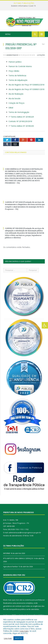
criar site (19, 600)
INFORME (7, 554)
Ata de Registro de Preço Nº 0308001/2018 (26, 90)
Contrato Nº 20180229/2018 (20, 122)
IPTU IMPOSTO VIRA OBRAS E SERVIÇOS (18, 559)
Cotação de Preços (17, 104)
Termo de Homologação (19, 113)
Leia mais (24, 631)
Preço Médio (14, 72)
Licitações (41, 56)
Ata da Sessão (15, 99)
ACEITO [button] (18, 638)
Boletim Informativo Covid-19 (23, 6)
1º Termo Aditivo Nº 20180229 (21, 117)
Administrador (12, 56)
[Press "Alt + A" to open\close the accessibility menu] (45, 325)
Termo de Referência (17, 76)
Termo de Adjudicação (18, 81)
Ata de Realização (16, 94)
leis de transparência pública (14, 610)
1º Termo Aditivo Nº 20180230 (21, 127)
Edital (11, 108)
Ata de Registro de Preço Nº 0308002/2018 (26, 85)
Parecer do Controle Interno (20, 67)
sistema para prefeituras (35, 600)
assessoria (21, 604)
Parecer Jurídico (15, 63)
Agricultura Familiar (11, 567)
